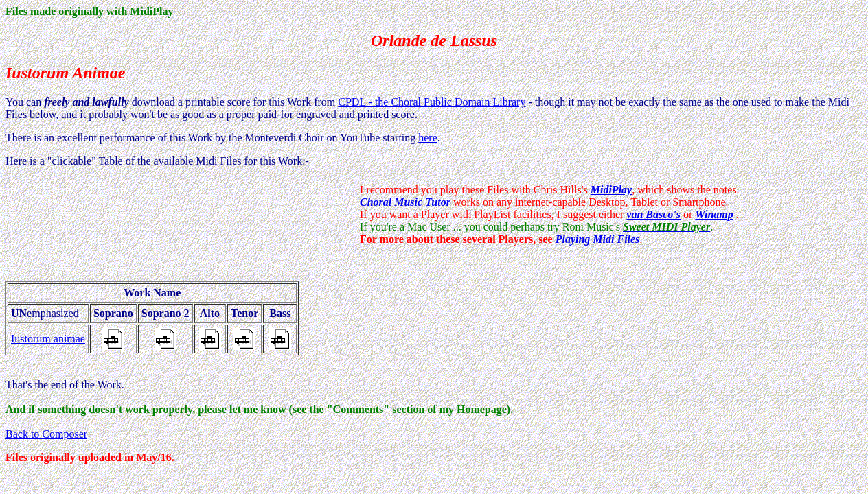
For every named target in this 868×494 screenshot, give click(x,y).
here (428, 138)
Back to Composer (46, 434)
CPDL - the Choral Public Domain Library (432, 102)
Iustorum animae (48, 339)
